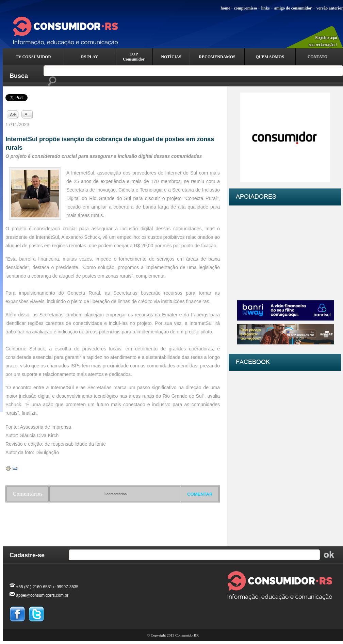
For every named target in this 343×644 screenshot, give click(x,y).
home (225, 8)
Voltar (113, 520)
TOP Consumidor (134, 57)
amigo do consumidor (293, 8)
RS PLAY (89, 57)
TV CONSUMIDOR (33, 57)
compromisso (246, 8)
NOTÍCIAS (171, 57)
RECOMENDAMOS (217, 57)
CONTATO (318, 57)
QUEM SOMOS (270, 57)
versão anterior (330, 8)
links (266, 8)
